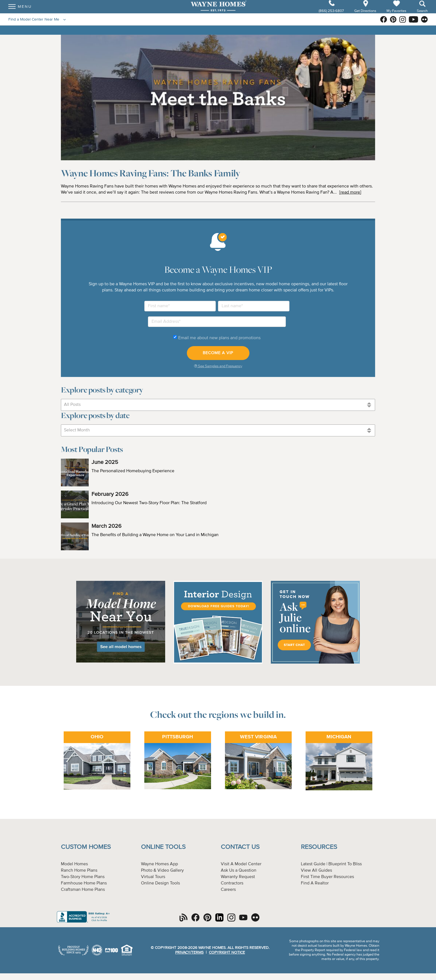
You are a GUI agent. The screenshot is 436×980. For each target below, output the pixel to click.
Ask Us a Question (239, 871)
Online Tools (163, 847)
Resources (319, 847)
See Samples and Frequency (218, 366)
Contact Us (240, 847)
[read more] (350, 192)
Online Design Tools (160, 883)
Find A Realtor (315, 883)
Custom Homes (86, 847)
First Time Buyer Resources (327, 877)
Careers (228, 890)
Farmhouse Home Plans (84, 883)
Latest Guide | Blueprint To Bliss (331, 864)
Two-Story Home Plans (83, 877)
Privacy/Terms (189, 952)
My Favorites (396, 15)
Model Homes (74, 864)
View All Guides (316, 871)
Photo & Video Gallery (162, 871)
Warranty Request (238, 877)
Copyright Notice (227, 952)
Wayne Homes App (159, 864)
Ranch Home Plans (79, 871)
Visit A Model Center (241, 864)
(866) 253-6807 (332, 16)
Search (422, 16)
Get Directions (366, 16)
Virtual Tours (153, 877)
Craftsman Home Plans (83, 890)
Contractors (232, 883)
